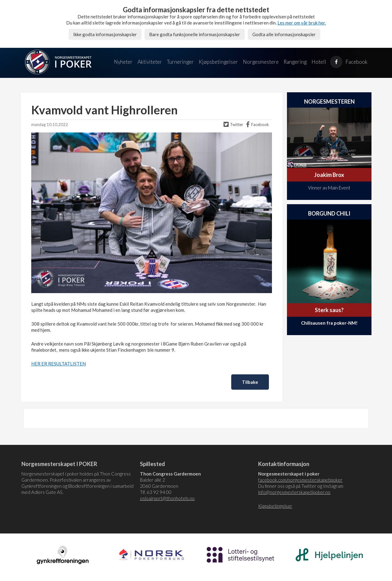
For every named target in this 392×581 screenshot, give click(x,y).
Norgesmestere (261, 62)
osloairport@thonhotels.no (167, 498)
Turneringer (180, 62)
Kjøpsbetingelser (218, 62)
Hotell (319, 62)
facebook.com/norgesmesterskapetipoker (300, 480)
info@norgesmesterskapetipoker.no (294, 492)
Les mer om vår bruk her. (302, 23)
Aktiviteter (150, 62)
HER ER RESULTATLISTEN (58, 364)
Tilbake (250, 382)
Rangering (295, 62)
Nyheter (123, 62)
